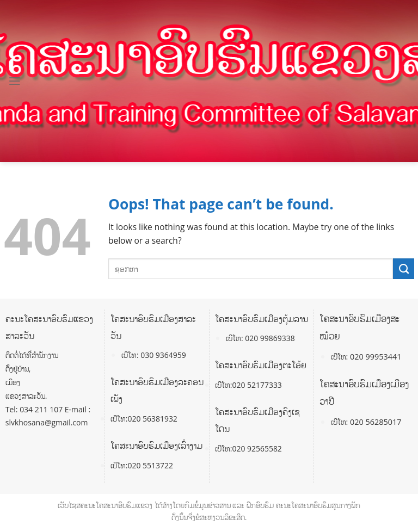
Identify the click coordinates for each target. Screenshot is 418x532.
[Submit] (404, 269)
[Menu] (15, 81)
